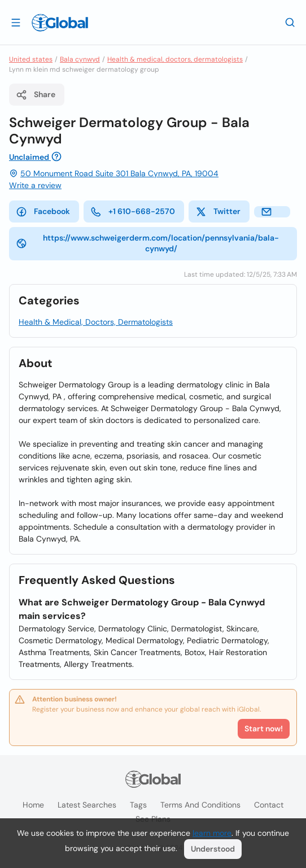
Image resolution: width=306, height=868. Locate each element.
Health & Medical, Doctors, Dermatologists (96, 322)
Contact (269, 805)
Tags (138, 805)
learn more (212, 833)
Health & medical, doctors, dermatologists (175, 59)
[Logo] (60, 23)
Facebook (43, 212)
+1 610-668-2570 (133, 212)
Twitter (218, 212)
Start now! (264, 729)
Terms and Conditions (200, 805)
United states (31, 59)
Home (33, 805)
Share (36, 95)
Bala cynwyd (80, 59)
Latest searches (87, 805)
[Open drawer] (16, 22)
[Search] (290, 22)
